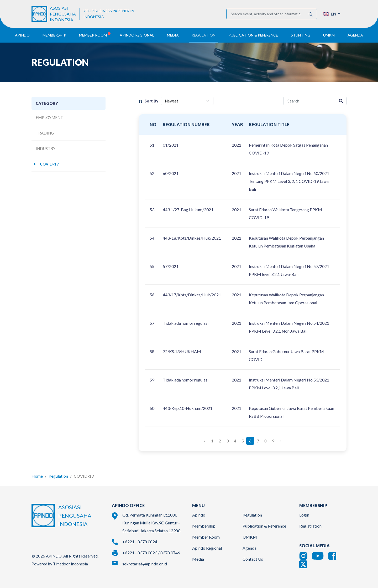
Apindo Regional (207, 548)
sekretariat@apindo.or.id (145, 564)
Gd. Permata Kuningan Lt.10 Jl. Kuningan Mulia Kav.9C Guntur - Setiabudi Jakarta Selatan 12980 (151, 523)
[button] (332, 14)
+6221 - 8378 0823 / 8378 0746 (151, 553)
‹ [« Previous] (205, 441)
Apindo (199, 515)
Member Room (206, 537)
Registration (310, 526)
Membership (204, 526)
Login (304, 515)
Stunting (301, 35)
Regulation (58, 476)
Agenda (355, 35)
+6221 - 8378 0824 (140, 542)
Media (198, 559)
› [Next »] (281, 441)
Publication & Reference (264, 526)
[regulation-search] (310, 101)
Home (37, 476)
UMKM (250, 537)
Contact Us (253, 559)
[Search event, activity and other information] (266, 14)
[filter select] (187, 101)
